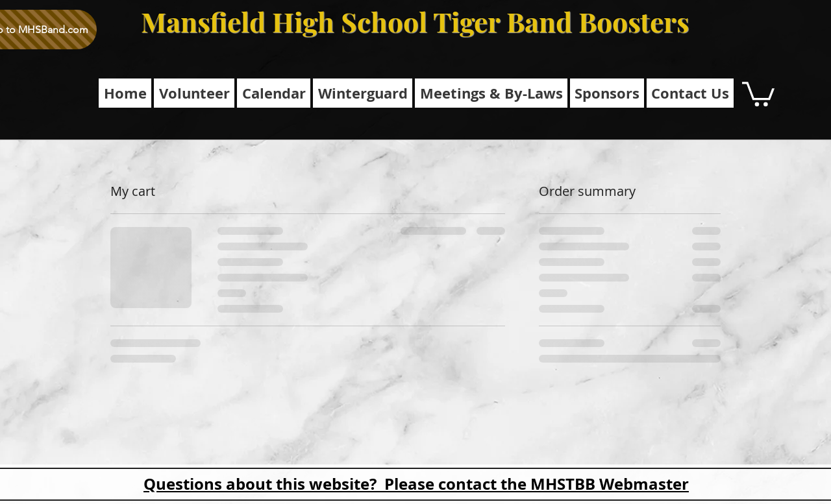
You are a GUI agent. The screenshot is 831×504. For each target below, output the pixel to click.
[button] (491, 93)
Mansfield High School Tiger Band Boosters (415, 21)
